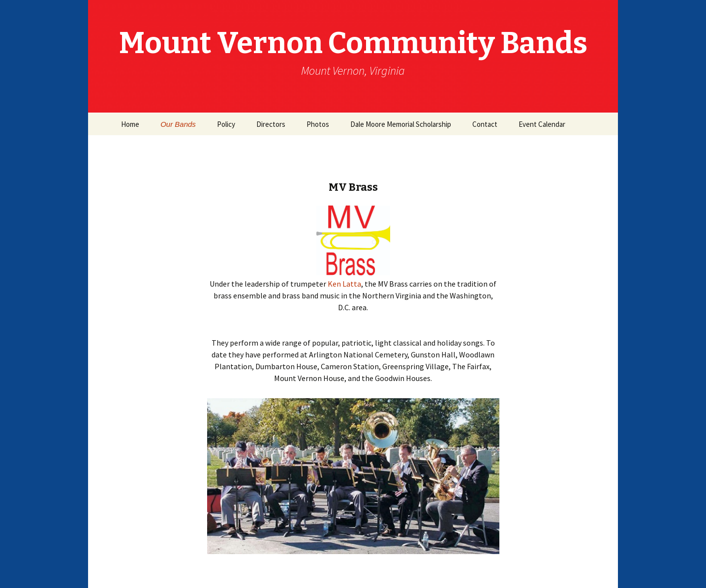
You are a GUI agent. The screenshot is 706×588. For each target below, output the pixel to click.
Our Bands (178, 124)
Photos (318, 124)
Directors (271, 124)
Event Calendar (542, 124)
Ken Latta (344, 284)
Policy (226, 124)
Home (130, 124)
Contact (485, 124)
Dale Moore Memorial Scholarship (401, 124)
